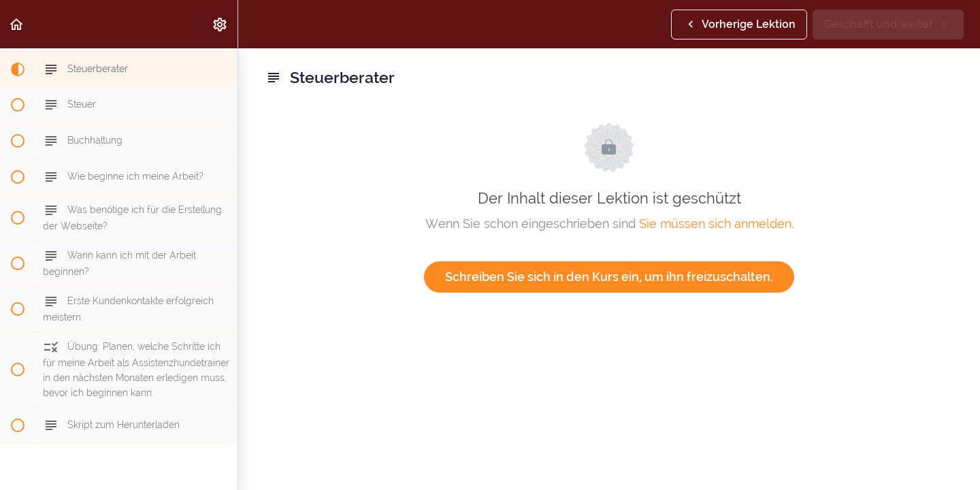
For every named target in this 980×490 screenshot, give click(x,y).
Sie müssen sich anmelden (715, 224)
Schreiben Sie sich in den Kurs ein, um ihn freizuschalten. (609, 277)
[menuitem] (220, 24)
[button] (17, 24)
